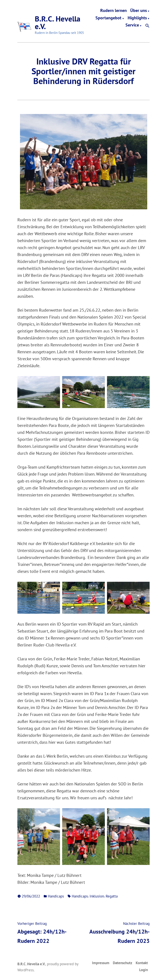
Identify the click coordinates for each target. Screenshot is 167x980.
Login (144, 970)
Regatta (112, 896)
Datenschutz (123, 963)
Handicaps (56, 896)
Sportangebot (108, 18)
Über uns (139, 11)
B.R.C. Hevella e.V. (58, 22)
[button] (147, 26)
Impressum (101, 963)
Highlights (137, 18)
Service (132, 26)
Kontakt (142, 963)
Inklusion (97, 896)
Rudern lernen (114, 11)
